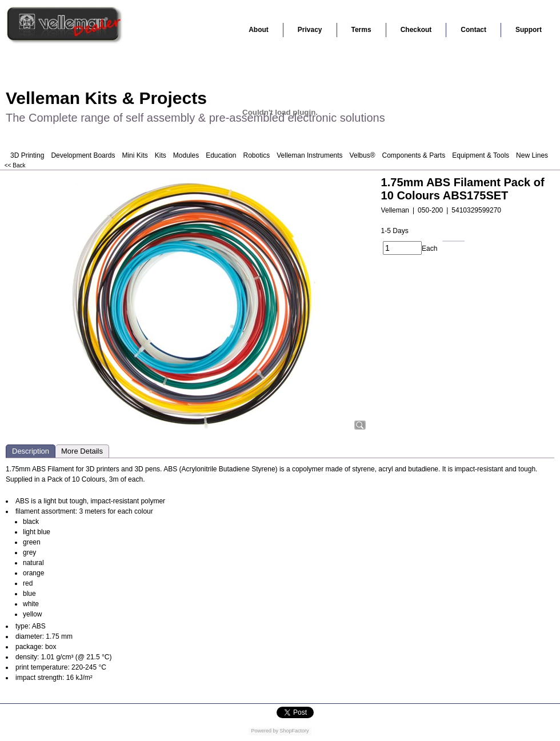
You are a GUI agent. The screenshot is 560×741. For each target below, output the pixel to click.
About (259, 30)
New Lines (532, 155)
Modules (186, 155)
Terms (361, 30)
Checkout (416, 30)
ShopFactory (294, 731)
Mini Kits (135, 155)
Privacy (310, 30)
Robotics (257, 155)
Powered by (265, 731)
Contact (473, 30)
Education (221, 155)
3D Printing (27, 155)
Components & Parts (413, 155)
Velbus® (363, 155)
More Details (82, 451)
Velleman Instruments (309, 155)
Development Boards (83, 155)
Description (31, 451)
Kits (161, 155)
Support (529, 30)
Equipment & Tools (481, 155)
